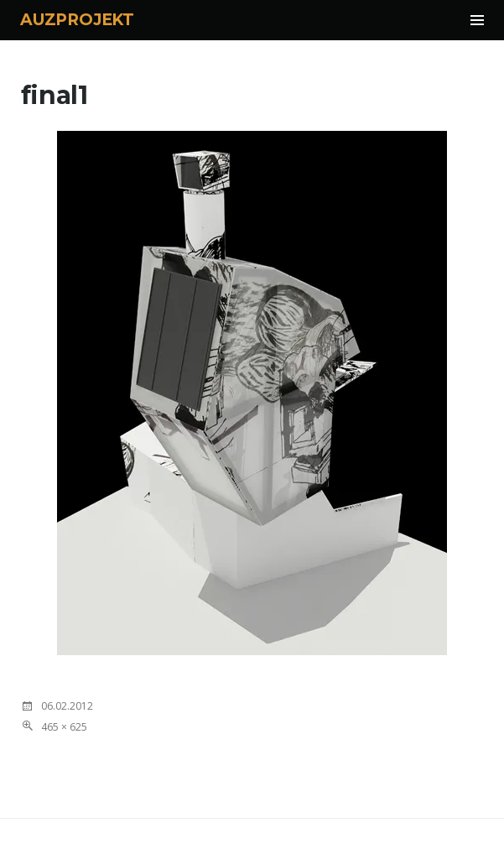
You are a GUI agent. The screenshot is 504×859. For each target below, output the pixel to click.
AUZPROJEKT (77, 20)
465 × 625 (64, 727)
